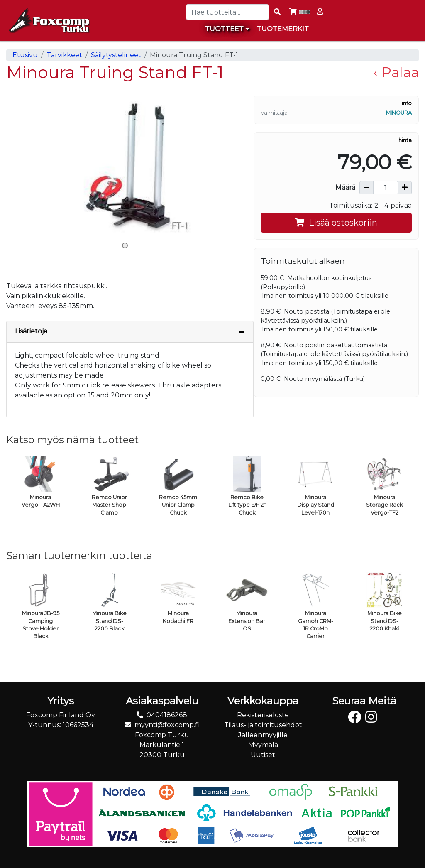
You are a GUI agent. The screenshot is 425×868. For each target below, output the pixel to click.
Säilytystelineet (116, 55)
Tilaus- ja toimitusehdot (263, 725)
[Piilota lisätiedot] (242, 332)
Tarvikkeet (64, 55)
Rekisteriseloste (263, 715)
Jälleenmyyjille (263, 735)
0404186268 (167, 715)
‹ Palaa (396, 72)
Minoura (399, 113)
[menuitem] (283, 29)
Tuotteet (227, 29)
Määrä (345, 188)
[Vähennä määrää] (366, 188)
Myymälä (263, 745)
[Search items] (277, 12)
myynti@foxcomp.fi (167, 725)
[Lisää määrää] (405, 188)
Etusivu (25, 55)
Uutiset (263, 755)
